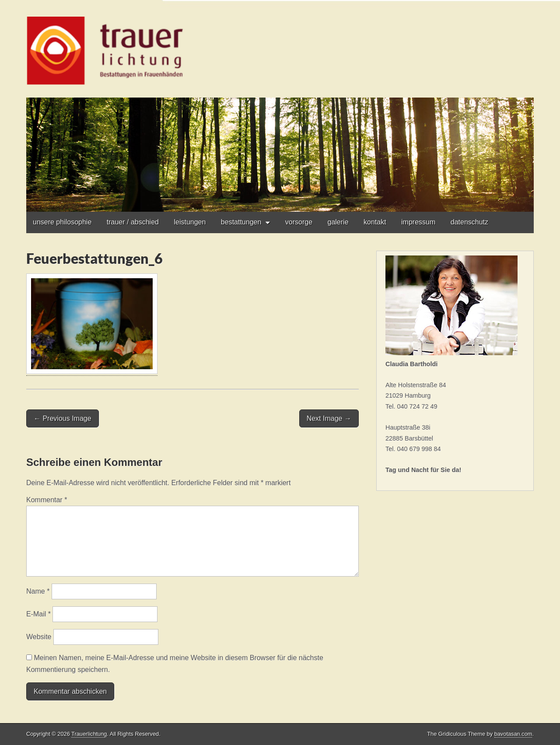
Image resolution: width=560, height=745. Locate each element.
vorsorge (299, 222)
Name (38, 591)
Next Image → (329, 418)
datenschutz (469, 222)
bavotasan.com (513, 734)
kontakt (375, 222)
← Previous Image (63, 418)
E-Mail (38, 614)
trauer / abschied (133, 222)
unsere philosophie (62, 222)
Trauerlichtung (89, 734)
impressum (418, 222)
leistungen (190, 222)
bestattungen (241, 222)
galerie (338, 222)
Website (39, 637)
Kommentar (47, 500)
